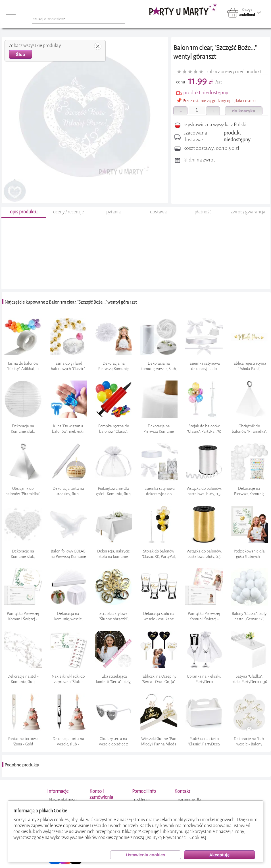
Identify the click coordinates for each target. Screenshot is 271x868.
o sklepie (142, 800)
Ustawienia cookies (145, 855)
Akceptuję (220, 855)
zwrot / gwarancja (248, 212)
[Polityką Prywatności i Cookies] (176, 837)
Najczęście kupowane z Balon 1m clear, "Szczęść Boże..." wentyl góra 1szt (71, 302)
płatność (203, 212)
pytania (113, 212)
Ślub (21, 54)
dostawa (158, 212)
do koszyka (244, 111)
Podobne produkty (22, 765)
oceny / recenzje (68, 212)
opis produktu (24, 212)
